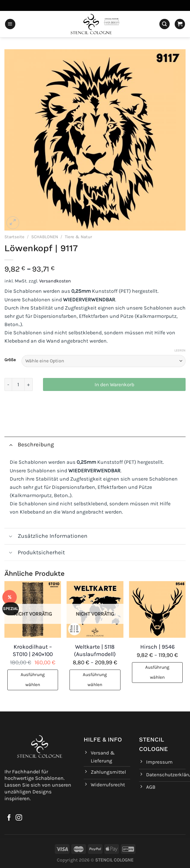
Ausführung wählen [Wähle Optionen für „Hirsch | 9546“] (157, 672)
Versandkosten (55, 281)
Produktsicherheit (35, 553)
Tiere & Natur (78, 237)
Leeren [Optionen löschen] (180, 350)
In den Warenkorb (114, 384)
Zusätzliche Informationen (46, 537)
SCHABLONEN (45, 237)
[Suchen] (165, 24)
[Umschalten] (11, 444)
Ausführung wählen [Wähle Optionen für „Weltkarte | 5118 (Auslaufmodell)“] (95, 680)
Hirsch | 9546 (157, 647)
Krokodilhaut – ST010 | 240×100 (33, 650)
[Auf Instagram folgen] (19, 818)
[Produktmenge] (18, 384)
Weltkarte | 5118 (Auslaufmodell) (95, 650)
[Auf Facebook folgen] (9, 818)
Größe (10, 360)
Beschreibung (29, 444)
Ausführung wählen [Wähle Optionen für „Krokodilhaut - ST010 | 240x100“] (33, 680)
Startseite (14, 237)
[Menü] (10, 24)
